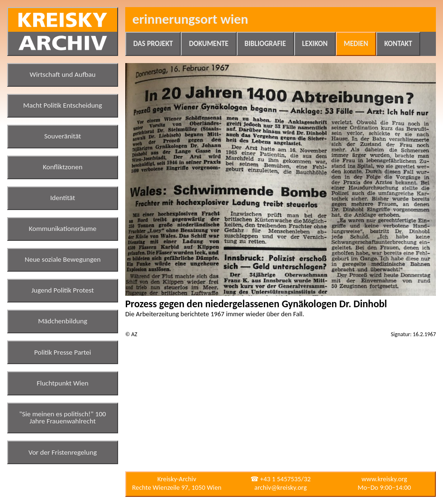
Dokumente (208, 44)
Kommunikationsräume (63, 229)
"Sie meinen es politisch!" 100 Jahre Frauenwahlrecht (63, 418)
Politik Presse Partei (63, 352)
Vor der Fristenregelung (63, 452)
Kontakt (398, 44)
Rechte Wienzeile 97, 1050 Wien (177, 487)
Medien (356, 44)
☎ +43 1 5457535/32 (281, 479)
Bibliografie (265, 44)
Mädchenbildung (63, 321)
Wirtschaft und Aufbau (63, 74)
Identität (63, 198)
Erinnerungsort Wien (190, 19)
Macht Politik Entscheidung (63, 105)
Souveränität (63, 136)
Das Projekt (153, 44)
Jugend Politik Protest (63, 290)
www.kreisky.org (384, 479)
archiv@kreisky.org (280, 487)
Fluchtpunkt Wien (62, 383)
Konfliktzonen (63, 167)
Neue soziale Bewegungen (63, 259)
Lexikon (315, 44)
